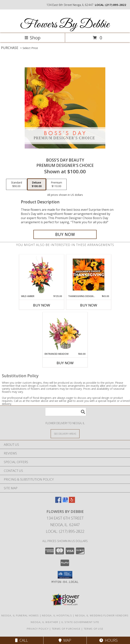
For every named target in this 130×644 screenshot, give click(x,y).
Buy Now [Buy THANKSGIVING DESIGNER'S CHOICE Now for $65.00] (89, 305)
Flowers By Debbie (65, 25)
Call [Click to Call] (22, 640)
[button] (65, 575)
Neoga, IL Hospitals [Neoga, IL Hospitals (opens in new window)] (57, 615)
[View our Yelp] (72, 502)
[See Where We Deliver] (65, 434)
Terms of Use (94, 629)
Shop (32, 38)
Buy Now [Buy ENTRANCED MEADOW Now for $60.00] (65, 363)
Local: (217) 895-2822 (65, 531)
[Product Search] (66, 412)
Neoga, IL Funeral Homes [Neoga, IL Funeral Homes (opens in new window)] (20, 615)
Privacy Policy (38, 629)
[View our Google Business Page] (65, 502)
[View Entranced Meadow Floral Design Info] (65, 332)
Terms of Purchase (66, 629)
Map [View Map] (65, 640)
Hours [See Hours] (108, 640)
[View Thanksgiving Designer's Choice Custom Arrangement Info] (89, 275)
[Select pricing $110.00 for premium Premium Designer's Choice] (56, 184)
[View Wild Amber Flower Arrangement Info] (41, 275)
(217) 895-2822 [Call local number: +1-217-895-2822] (116, 5)
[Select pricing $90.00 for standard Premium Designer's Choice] (17, 184)
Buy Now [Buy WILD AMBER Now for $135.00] (42, 305)
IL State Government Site (80, 622)
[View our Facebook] (58, 502)
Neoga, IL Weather (44, 622)
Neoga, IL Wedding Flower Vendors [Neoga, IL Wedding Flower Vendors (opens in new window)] (102, 615)
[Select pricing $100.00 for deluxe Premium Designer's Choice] (37, 184)
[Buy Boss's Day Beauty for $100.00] (65, 234)
